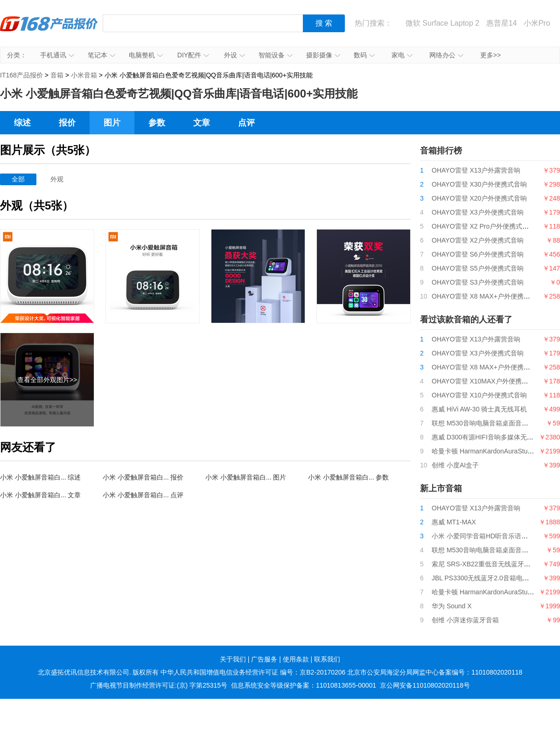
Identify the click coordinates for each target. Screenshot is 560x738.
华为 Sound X (452, 606)
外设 (234, 55)
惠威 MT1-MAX (454, 522)
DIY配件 (193, 55)
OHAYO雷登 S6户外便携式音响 (478, 254)
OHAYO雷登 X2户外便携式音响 (478, 240)
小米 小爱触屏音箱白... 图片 (246, 477)
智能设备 (276, 55)
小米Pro (537, 23)
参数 (157, 123)
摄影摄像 (323, 55)
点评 (246, 123)
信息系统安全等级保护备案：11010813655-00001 (304, 685)
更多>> (490, 55)
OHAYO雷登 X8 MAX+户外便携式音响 (487, 296)
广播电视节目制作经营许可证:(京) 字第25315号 (159, 685)
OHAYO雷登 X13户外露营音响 (476, 170)
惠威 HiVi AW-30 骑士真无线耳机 (479, 409)
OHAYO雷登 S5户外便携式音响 (478, 268)
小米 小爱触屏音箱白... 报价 (143, 477)
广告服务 (264, 659)
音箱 (57, 75)
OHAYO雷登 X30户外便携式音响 (479, 184)
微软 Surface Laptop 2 (442, 23)
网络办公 (446, 55)
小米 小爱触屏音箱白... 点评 (143, 495)
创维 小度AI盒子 (455, 465)
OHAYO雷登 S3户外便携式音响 (478, 282)
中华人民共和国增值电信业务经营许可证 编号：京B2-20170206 (253, 672)
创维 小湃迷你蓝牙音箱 (465, 620)
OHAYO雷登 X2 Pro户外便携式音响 (483, 226)
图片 (112, 123)
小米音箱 (84, 75)
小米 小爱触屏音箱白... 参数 (348, 477)
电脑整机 (146, 55)
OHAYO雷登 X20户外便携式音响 (479, 198)
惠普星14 (502, 23)
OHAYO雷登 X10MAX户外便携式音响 (486, 381)
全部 (18, 179)
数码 (364, 55)
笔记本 (101, 55)
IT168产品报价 (49, 30)
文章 (202, 123)
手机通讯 (57, 55)
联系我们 (327, 659)
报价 (67, 123)
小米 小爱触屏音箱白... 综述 (40, 477)
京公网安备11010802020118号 (425, 685)
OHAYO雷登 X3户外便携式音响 (478, 212)
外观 (57, 179)
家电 (402, 55)
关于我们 (233, 659)
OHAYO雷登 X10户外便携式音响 (479, 395)
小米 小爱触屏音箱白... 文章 (40, 495)
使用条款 (296, 659)
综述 (22, 123)
